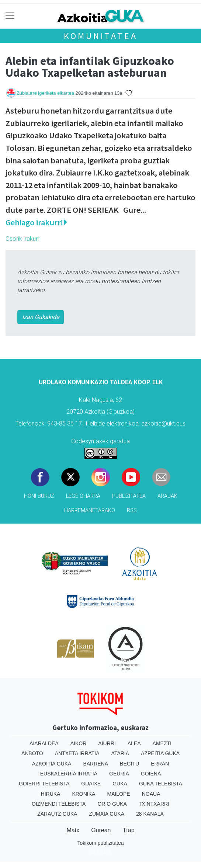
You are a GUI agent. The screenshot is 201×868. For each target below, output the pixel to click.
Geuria (119, 774)
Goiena (151, 774)
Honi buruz (39, 496)
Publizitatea (129, 496)
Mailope (118, 794)
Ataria (120, 753)
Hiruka (51, 794)
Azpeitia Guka (160, 753)
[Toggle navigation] (10, 16)
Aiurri (107, 743)
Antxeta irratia (77, 753)
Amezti (162, 743)
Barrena (96, 764)
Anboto (32, 753)
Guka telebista (161, 784)
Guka (120, 784)
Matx (73, 830)
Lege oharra (83, 496)
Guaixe (91, 784)
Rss (132, 511)
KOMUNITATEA (101, 36)
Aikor (79, 743)
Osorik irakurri (23, 239)
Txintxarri (154, 804)
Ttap (129, 830)
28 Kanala (150, 814)
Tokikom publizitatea (100, 843)
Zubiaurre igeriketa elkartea (45, 93)
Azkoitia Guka (52, 764)
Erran (160, 764)
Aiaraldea (44, 743)
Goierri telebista (44, 784)
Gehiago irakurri (36, 222)
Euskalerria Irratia (69, 774)
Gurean (101, 830)
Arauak (167, 496)
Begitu (129, 764)
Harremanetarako (90, 511)
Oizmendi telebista (59, 804)
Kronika (84, 794)
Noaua (151, 794)
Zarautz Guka (57, 814)
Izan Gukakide (41, 317)
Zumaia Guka (107, 814)
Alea (134, 743)
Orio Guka (112, 804)
